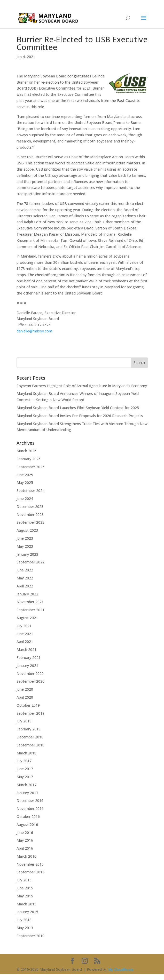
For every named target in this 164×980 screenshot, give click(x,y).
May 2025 (25, 483)
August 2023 (27, 530)
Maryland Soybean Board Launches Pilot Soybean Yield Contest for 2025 (78, 408)
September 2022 (30, 562)
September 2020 (30, 681)
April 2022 (25, 586)
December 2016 (30, 800)
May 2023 (25, 546)
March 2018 (26, 753)
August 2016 (27, 824)
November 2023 (30, 515)
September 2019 (30, 713)
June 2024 (25, 499)
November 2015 (30, 864)
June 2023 (25, 538)
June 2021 (25, 634)
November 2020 (30, 674)
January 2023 (27, 554)
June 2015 (25, 888)
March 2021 (26, 650)
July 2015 (24, 880)
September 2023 (30, 522)
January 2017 (27, 793)
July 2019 (24, 721)
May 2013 (25, 928)
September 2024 (30, 491)
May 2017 (25, 777)
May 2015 (25, 896)
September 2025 (30, 467)
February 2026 (29, 459)
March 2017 (26, 785)
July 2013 (24, 920)
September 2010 (30, 936)
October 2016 (28, 816)
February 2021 (29, 658)
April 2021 (25, 642)
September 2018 (30, 745)
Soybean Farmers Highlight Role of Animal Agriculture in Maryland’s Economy (82, 386)
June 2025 (25, 475)
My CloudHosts (121, 969)
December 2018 (30, 737)
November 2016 (30, 808)
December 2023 (30, 507)
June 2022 (25, 570)
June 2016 (25, 832)
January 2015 (27, 912)
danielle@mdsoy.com (34, 331)
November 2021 (30, 602)
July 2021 (24, 626)
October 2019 (28, 705)
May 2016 (25, 840)
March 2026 (26, 451)
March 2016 (26, 856)
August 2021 (27, 618)
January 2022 (27, 594)
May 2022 (25, 578)
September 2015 (30, 872)
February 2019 (29, 729)
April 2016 (25, 848)
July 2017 (24, 761)
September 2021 (30, 610)
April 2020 (25, 697)
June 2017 (25, 769)
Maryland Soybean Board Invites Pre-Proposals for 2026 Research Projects (80, 416)
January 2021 (27, 666)
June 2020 (25, 689)
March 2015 (26, 904)
